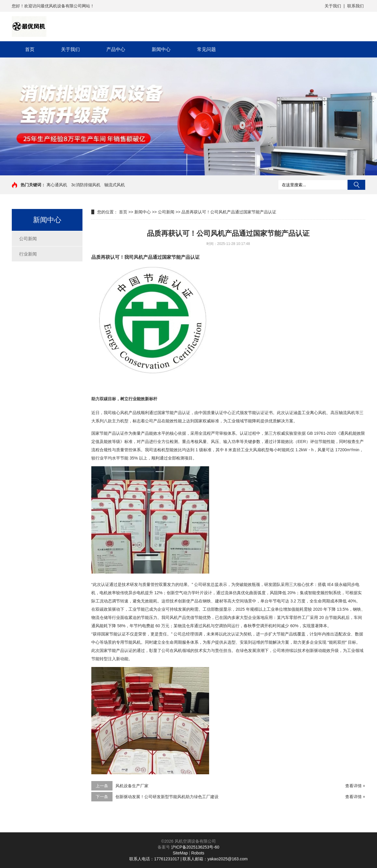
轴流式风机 (115, 185)
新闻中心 (161, 49)
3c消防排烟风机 (86, 185)
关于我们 (333, 6)
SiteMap (180, 853)
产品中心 (116, 49)
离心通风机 (57, 185)
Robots (198, 853)
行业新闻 (28, 254)
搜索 (356, 185)
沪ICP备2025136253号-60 (195, 847)
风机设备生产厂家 (132, 786)
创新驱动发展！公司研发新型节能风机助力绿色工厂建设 (167, 797)
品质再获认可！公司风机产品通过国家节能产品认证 (229, 212)
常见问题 (206, 49)
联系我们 (355, 6)
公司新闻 (28, 239)
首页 (30, 49)
